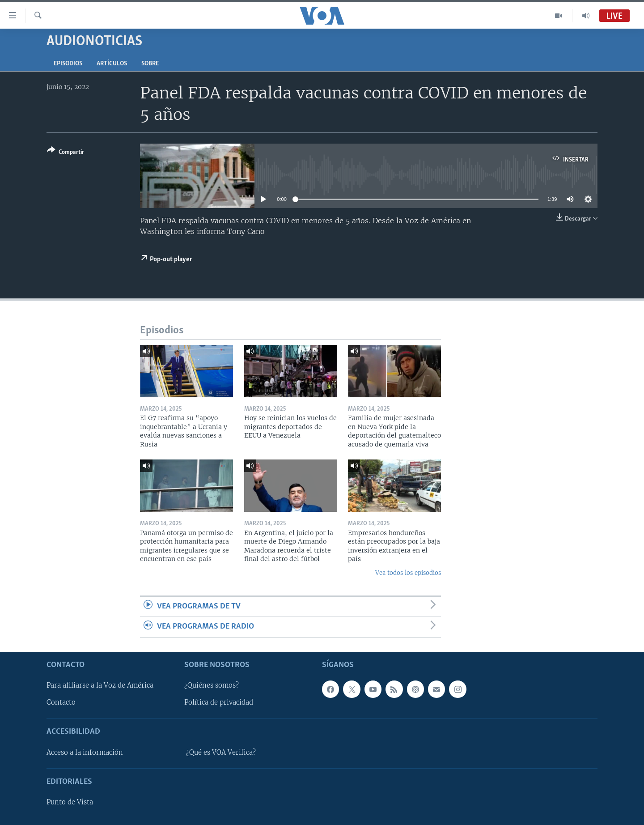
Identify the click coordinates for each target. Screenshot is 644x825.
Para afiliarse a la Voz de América (100, 685)
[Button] (66, 153)
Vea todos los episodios (408, 573)
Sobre (150, 64)
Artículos (112, 64)
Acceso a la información (85, 752)
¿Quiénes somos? (212, 685)
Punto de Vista (70, 802)
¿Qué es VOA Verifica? (221, 752)
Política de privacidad (219, 702)
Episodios (68, 64)
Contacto (61, 702)
